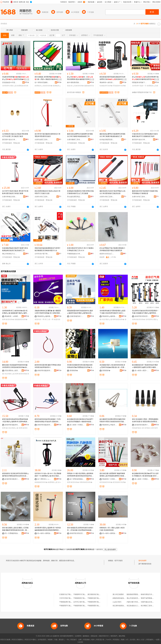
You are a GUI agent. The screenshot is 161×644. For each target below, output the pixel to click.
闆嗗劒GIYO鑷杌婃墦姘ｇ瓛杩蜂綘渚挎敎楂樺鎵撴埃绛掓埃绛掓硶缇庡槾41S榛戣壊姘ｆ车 (80, 475)
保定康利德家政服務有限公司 (123, 606)
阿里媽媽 (86, 640)
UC (127, 640)
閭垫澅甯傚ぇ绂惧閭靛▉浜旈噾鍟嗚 (12, 371)
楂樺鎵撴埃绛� (8, 319)
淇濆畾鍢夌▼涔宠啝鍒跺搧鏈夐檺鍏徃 (10, 82)
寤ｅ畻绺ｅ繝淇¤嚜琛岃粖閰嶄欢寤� (142, 371)
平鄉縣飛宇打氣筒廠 (67, 606)
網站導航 (122, 636)
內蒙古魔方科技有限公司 (136, 602)
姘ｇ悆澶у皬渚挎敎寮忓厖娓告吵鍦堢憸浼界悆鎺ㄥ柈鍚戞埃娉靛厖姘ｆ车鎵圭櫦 (145, 78)
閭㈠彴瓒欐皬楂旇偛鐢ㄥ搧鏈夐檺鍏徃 (12, 533)
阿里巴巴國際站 (17, 640)
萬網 (123, 640)
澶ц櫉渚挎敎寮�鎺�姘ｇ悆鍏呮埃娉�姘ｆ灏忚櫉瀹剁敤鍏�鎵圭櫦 (15, 78)
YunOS (109, 640)
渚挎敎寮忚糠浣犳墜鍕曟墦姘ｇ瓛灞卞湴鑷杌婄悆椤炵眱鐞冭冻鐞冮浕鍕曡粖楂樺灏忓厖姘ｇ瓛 (112, 312)
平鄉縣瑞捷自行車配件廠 (74, 254)
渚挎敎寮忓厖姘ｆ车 (139, 86)
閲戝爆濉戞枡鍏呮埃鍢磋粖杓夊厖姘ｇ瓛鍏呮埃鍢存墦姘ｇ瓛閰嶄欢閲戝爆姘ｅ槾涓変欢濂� (80, 312)
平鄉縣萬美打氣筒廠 (81, 598)
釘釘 (143, 640)
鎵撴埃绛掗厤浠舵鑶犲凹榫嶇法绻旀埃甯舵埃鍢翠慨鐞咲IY (48, 366)
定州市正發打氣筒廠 (81, 602)
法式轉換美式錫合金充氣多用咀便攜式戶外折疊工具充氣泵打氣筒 (15, 135)
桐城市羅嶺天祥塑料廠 (149, 594)
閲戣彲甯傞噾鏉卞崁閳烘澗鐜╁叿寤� (139, 82)
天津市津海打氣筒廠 (67, 598)
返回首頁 (100, 549)
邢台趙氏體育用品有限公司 (74, 197)
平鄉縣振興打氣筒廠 (67, 602)
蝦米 (93, 640)
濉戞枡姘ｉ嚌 (39, 319)
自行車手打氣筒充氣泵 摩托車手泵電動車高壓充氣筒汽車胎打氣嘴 (15, 192)
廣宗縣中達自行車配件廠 (10, 140)
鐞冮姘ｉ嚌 (49, 319)
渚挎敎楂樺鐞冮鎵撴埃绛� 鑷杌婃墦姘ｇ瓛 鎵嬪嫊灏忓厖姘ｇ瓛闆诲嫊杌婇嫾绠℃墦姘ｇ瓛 (15, 312)
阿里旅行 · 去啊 (76, 640)
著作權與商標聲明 (67, 636)
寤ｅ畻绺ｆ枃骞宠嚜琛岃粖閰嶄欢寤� (77, 425)
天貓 (56, 640)
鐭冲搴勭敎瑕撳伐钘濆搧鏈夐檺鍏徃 (74, 82)
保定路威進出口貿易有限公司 (137, 606)
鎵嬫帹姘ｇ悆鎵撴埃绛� (43, 86)
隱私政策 (94, 636)
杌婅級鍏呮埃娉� (106, 86)
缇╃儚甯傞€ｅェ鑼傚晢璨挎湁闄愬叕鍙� (45, 479)
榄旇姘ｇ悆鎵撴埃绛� (75, 86)
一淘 (67, 640)
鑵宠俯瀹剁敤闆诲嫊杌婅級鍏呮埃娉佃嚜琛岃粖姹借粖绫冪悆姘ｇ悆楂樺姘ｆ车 (112, 78)
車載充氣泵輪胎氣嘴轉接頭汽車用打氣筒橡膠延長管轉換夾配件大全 (47, 249)
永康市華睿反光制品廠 (10, 197)
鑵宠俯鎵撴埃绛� (106, 482)
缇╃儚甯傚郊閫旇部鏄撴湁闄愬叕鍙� (77, 479)
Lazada (80, 642)
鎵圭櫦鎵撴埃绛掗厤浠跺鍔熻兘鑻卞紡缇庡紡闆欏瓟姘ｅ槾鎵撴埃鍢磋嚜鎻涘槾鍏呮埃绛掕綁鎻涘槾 (80, 421)
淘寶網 (50, 640)
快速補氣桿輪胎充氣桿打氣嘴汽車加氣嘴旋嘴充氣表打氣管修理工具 (15, 249)
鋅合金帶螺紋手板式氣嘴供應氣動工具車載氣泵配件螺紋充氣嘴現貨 (112, 249)
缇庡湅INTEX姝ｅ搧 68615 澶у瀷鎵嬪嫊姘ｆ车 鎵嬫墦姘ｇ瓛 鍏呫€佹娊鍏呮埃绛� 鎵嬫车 (48, 475)
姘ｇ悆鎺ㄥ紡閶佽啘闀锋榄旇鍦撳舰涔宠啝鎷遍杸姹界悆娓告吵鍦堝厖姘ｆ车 (80, 78)
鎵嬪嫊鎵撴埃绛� (21, 319)
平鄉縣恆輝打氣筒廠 (95, 602)
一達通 (157, 640)
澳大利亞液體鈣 (118, 594)
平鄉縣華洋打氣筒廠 (81, 594)
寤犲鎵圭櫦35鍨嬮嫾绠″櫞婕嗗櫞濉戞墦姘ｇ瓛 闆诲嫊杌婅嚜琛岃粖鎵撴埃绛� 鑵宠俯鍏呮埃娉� (113, 475)
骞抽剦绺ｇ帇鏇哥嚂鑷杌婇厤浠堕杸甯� (110, 425)
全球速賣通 (42, 640)
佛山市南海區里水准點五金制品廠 (139, 598)
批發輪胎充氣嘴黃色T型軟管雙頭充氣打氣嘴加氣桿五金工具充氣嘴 (80, 192)
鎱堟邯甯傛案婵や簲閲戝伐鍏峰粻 (142, 425)
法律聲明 (78, 636)
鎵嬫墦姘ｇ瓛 (53, 482)
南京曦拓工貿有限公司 (149, 606)
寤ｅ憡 (27, 79)
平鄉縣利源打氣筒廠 (95, 598)
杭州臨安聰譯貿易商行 (107, 140)
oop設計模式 (117, 602)
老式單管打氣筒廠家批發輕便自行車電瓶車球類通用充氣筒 (47, 135)
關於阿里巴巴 (104, 636)
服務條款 (86, 636)
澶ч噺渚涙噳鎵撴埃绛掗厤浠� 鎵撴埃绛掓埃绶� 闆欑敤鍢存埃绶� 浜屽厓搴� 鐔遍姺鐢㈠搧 (80, 366)
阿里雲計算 (100, 640)
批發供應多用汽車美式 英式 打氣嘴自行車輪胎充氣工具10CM (80, 249)
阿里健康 (150, 640)
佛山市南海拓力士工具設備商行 (10, 254)
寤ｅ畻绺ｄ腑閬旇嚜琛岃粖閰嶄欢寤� (45, 533)
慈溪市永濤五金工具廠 (107, 254)
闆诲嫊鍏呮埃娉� (119, 86)
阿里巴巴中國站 (30, 640)
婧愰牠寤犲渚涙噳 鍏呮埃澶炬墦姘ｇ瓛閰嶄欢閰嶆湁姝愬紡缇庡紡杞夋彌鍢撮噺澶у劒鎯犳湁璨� (15, 475)
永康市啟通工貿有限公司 (42, 140)
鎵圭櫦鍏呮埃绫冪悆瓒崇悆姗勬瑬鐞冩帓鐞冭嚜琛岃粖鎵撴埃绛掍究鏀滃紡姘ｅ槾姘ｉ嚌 (112, 421)
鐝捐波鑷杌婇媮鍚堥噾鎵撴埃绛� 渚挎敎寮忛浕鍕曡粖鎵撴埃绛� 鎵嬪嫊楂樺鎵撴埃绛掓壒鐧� (15, 366)
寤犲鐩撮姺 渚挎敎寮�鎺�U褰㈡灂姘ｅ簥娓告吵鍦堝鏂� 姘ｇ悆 (48, 78)
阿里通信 (116, 640)
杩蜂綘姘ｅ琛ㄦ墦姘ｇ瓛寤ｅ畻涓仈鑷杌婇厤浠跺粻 (112, 529)
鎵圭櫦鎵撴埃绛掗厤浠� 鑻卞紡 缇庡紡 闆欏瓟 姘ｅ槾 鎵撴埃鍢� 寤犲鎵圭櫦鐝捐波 (145, 475)
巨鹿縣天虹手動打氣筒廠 (68, 594)
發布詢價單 (142, 561)
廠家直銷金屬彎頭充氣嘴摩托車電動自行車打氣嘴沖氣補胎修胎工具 (80, 135)
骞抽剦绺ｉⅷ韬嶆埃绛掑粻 (12, 316)
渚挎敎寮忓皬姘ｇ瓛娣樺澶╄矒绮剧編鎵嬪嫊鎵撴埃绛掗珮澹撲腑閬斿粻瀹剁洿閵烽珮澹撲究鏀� (48, 529)
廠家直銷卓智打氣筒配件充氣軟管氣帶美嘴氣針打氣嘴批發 (145, 192)
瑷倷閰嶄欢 (146, 428)
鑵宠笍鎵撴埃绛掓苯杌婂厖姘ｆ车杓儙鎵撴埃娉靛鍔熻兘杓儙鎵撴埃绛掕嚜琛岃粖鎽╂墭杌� (48, 421)
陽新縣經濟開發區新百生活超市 (138, 594)
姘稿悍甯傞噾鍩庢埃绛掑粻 (142, 316)
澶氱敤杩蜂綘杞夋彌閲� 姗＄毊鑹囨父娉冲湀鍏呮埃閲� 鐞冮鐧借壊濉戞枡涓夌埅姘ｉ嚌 (48, 312)
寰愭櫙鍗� (74, 371)
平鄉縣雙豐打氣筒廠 (95, 606)
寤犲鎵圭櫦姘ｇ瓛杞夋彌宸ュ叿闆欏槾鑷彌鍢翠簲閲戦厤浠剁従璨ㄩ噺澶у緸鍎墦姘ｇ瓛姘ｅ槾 (15, 529)
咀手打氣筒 (119, 561)
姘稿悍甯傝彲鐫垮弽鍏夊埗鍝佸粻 (45, 371)
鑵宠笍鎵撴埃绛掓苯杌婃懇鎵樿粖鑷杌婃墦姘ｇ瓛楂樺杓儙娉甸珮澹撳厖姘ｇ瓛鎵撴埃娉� (15, 421)
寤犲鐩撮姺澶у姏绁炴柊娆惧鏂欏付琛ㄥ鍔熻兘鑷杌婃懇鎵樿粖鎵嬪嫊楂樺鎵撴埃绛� (80, 529)
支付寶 (132, 640)
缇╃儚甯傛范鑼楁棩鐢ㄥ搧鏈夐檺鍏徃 (42, 82)
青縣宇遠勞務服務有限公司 (150, 598)
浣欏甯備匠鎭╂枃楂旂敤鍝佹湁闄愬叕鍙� (77, 316)
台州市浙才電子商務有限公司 (42, 254)
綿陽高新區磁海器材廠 (121, 598)
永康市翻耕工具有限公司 (74, 140)
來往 (138, 640)
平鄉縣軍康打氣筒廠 (81, 606)
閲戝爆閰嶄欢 (137, 428)
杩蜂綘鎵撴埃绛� (138, 319)
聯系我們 (114, 636)
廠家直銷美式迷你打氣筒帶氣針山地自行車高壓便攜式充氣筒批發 (112, 192)
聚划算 (61, 640)
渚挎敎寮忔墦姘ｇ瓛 (9, 86)
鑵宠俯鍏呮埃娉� (119, 482)
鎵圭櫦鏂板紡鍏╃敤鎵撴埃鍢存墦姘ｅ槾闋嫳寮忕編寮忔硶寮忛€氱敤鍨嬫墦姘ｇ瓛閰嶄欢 (145, 366)
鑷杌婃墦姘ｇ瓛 (106, 319)
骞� (27, 82)
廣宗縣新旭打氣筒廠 (95, 594)
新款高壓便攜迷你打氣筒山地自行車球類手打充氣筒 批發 (47, 192)
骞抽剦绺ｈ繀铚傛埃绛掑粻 (107, 82)
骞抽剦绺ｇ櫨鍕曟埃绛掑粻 (45, 316)
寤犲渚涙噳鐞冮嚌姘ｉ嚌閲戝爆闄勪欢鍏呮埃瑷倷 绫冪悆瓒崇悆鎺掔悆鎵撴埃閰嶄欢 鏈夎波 (145, 421)
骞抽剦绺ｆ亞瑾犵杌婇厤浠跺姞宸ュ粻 (110, 479)
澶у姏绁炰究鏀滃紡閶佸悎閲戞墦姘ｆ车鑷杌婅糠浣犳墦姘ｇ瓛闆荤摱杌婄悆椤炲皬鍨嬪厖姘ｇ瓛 (145, 312)
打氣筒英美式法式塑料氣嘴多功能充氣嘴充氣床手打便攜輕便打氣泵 (145, 135)
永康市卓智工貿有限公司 (42, 197)
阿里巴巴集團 (5, 640)
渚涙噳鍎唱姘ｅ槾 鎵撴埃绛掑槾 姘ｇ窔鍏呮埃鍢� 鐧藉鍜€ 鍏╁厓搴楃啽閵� (113, 366)
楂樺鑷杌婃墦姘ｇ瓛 (10, 428)
